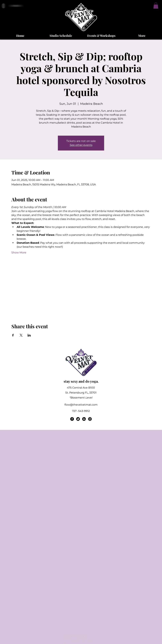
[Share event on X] (21, 335)
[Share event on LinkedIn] (29, 335)
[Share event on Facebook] (13, 335)
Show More (19, 253)
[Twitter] (78, 419)
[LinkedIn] (84, 419)
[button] (156, 6)
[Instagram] (90, 419)
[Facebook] (72, 419)
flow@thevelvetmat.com (81, 405)
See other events (81, 145)
